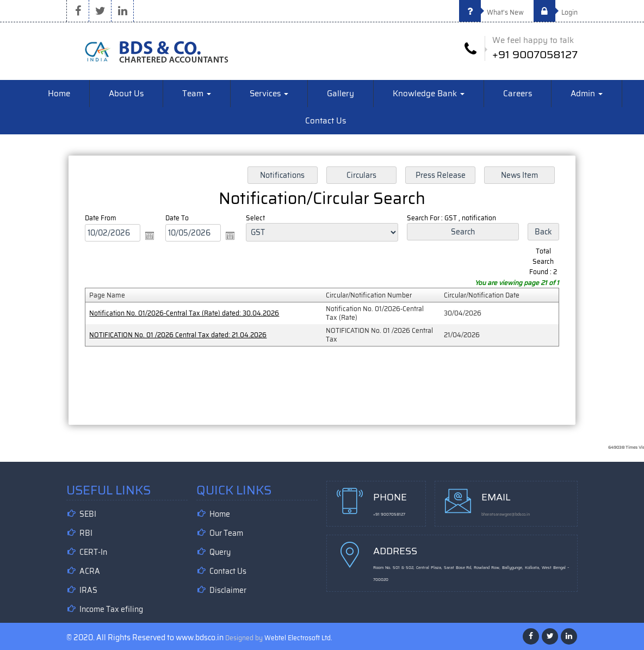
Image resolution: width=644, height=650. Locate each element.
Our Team (226, 533)
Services (269, 94)
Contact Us (326, 121)
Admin (587, 94)
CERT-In (93, 552)
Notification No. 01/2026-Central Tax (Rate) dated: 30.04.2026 (185, 313)
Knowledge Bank (429, 94)
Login (556, 12)
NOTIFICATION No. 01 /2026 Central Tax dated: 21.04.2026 (179, 335)
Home (59, 94)
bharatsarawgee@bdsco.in (506, 514)
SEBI (88, 514)
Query (220, 552)
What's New (491, 12)
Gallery (340, 94)
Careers (518, 94)
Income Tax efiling (111, 609)
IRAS (88, 590)
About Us (126, 94)
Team (197, 94)
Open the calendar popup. (150, 236)
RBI (86, 533)
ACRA (90, 571)
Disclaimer (228, 590)
